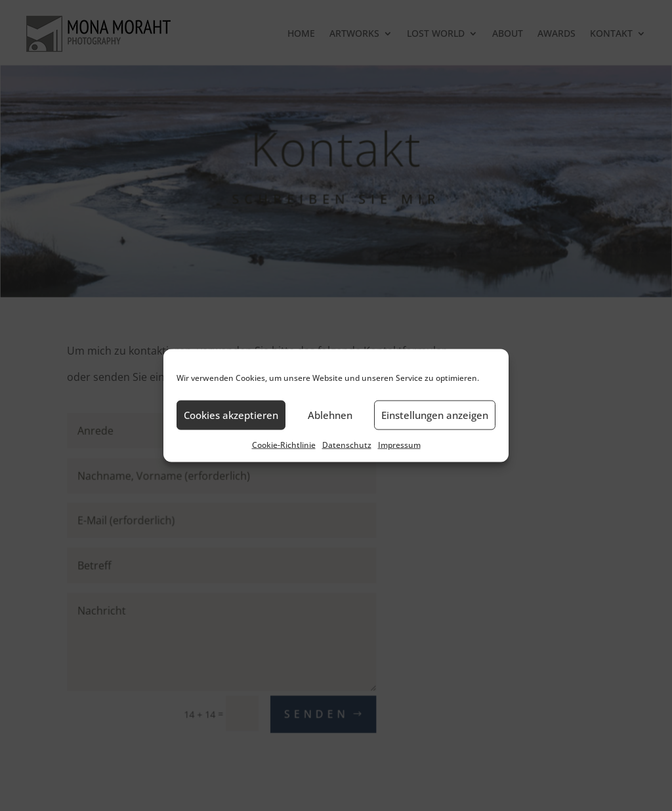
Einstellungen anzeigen (435, 415)
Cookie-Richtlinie (284, 444)
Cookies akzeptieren (231, 415)
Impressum (399, 444)
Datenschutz (347, 444)
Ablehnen (330, 415)
